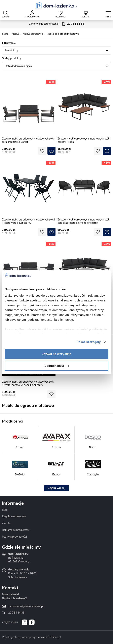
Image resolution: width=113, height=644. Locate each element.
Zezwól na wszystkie (56, 354)
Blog (5, 510)
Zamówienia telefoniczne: (56, 24)
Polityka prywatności (14, 537)
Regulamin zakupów (14, 517)
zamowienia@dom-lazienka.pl (26, 606)
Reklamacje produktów (16, 530)
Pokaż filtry (11, 51)
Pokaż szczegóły (89, 342)
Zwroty (6, 523)
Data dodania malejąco (18, 66)
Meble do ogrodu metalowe (63, 34)
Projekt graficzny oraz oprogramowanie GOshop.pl (32, 637)
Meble (15, 34)
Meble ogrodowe (33, 34)
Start (5, 34)
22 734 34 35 (16, 613)
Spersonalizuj (57, 366)
